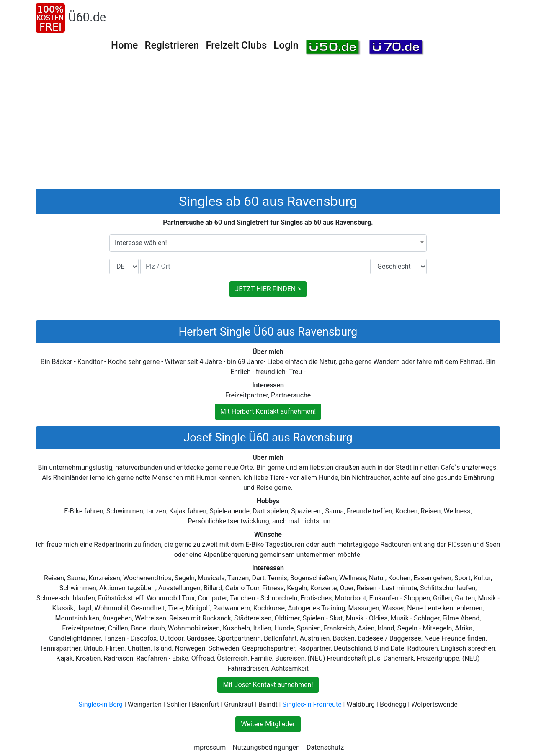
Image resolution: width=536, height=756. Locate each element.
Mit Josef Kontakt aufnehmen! (268, 685)
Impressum (209, 747)
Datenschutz (325, 747)
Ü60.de (87, 17)
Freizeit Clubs (236, 45)
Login (286, 45)
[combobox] (268, 243)
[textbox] (268, 243)
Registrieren (172, 45)
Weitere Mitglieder (268, 724)
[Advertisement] (268, 126)
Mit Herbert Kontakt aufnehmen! (268, 411)
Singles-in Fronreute (312, 704)
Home (124, 45)
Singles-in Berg (100, 704)
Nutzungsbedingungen (266, 747)
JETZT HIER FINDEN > (268, 289)
